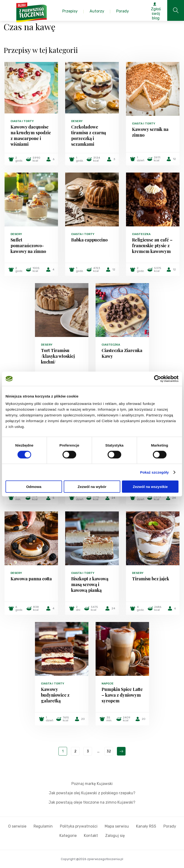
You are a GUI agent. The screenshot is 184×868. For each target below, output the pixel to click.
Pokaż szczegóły (155, 472)
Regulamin (43, 826)
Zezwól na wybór (92, 487)
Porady (170, 826)
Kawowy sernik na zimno (150, 132)
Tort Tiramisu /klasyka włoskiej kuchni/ (58, 356)
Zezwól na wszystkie (150, 487)
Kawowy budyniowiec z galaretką (55, 695)
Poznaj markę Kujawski (92, 784)
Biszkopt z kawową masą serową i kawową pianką (90, 584)
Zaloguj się (115, 836)
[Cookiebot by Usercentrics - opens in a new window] (158, 379)
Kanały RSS (146, 826)
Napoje (108, 683)
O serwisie (17, 826)
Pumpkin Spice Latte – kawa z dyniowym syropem (122, 695)
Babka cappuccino (89, 240)
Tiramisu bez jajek (151, 579)
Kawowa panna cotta (31, 579)
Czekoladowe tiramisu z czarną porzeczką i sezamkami (89, 135)
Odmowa (34, 487)
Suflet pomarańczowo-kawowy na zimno (28, 246)
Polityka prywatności (79, 826)
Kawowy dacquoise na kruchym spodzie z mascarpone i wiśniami (31, 135)
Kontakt (91, 836)
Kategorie (68, 836)
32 (109, 751)
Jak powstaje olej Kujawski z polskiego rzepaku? (92, 793)
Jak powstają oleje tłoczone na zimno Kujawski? (92, 802)
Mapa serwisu (117, 826)
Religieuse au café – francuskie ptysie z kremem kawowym (152, 246)
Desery (77, 121)
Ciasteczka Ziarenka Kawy (122, 353)
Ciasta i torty (22, 121)
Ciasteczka (141, 234)
